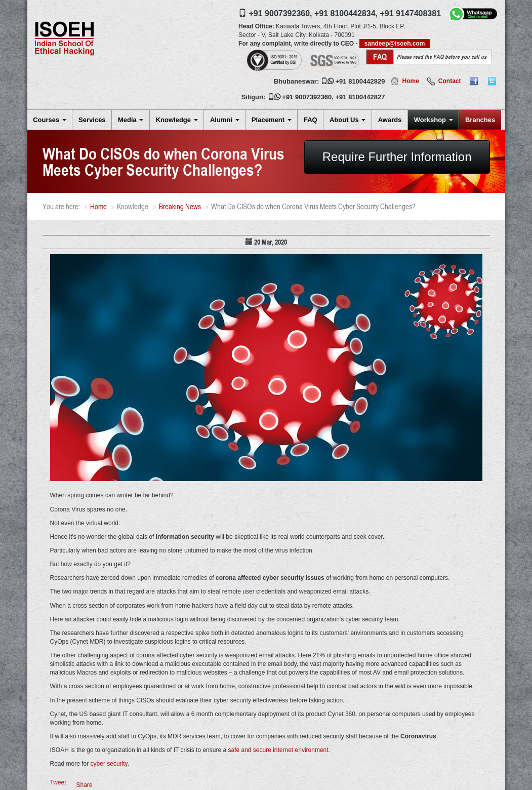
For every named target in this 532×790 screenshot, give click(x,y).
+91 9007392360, (281, 13)
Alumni (225, 120)
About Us (347, 120)
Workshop (434, 120)
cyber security (109, 764)
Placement (272, 120)
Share (85, 785)
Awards (390, 120)
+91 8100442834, (346, 13)
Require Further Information (397, 157)
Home (410, 81)
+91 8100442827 (360, 97)
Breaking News (180, 206)
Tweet (58, 782)
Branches (480, 120)
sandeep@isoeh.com (395, 44)
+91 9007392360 (307, 97)
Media (131, 120)
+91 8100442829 (360, 81)
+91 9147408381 (410, 13)
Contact (450, 81)
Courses (50, 120)
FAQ (311, 120)
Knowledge (177, 120)
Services (92, 120)
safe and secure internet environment (278, 750)
